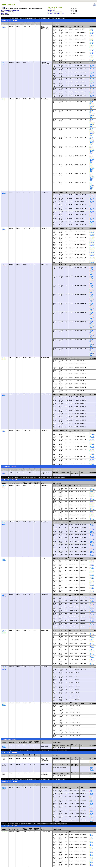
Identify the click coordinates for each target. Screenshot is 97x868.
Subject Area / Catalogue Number (10, 10)
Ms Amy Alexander (92, 489)
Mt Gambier (4, 832)
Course (3, 7)
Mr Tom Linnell (91, 835)
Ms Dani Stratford (92, 561)
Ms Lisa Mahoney (92, 525)
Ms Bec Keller (91, 108)
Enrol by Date (51, 9)
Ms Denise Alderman (92, 232)
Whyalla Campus (4, 788)
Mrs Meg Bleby (92, 66)
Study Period (5, 13)
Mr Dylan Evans (92, 768)
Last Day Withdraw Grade (55, 12)
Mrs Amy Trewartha (92, 434)
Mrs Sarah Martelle (92, 106)
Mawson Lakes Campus (4, 487)
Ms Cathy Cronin (92, 30)
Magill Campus (4, 27)
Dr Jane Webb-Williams (91, 103)
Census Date (51, 10)
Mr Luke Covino (91, 791)
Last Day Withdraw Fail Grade (56, 14)
